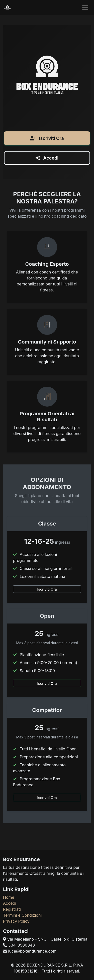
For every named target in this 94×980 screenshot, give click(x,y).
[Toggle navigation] (85, 8)
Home (9, 897)
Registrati (12, 909)
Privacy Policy (16, 921)
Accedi (47, 161)
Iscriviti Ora (47, 141)
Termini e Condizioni (22, 915)
